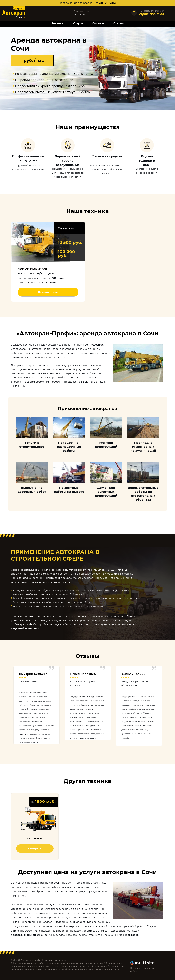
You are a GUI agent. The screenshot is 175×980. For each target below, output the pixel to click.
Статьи (118, 23)
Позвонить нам (48, 292)
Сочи (19, 17)
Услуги (78, 23)
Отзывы (98, 23)
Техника (57, 23)
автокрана (108, 3)
